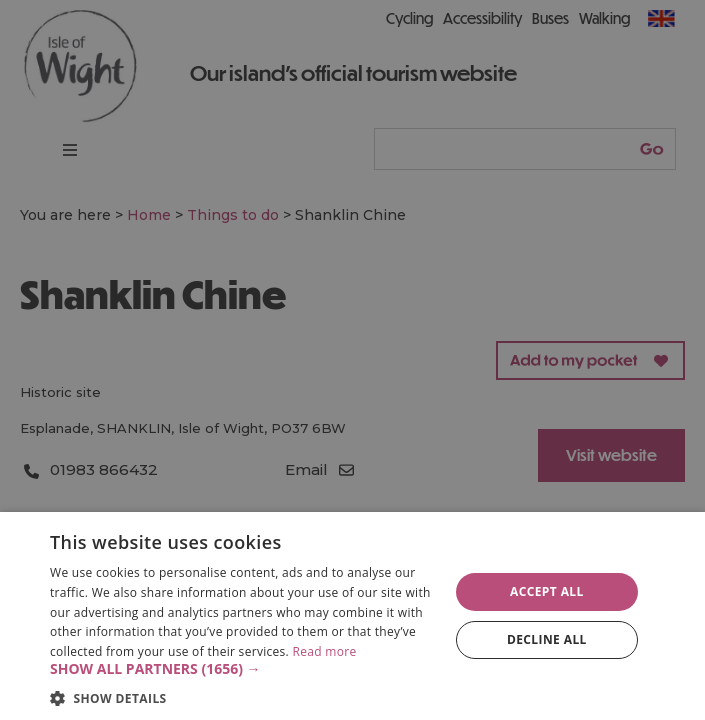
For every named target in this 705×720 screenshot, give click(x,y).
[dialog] (352, 616)
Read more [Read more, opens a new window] (324, 651)
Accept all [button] (547, 591)
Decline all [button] (547, 639)
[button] (243, 669)
